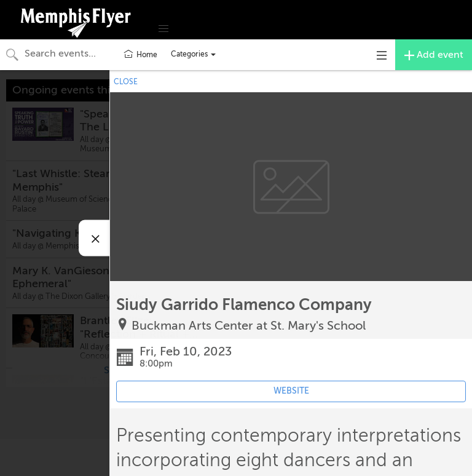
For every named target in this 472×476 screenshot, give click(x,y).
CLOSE (126, 82)
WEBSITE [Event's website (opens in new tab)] (291, 391)
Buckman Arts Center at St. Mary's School (249, 326)
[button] (163, 29)
